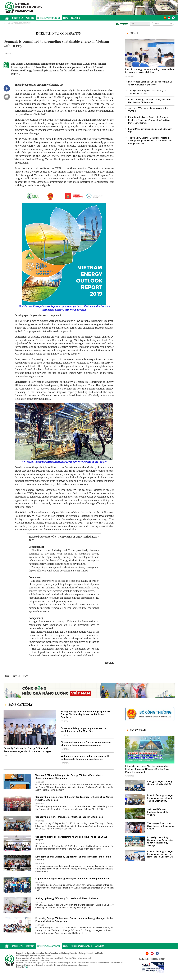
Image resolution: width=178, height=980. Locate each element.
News (65, 18)
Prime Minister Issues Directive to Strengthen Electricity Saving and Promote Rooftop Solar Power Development (149, 120)
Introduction (17, 18)
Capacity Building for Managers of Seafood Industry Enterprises (69, 817)
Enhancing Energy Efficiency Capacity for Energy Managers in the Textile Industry (73, 858)
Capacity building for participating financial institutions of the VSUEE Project (71, 838)
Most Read (138, 730)
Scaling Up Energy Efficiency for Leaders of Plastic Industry (67, 898)
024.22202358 (122, 24)
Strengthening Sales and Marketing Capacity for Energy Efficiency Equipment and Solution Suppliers (86, 714)
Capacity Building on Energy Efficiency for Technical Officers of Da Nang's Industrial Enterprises (74, 798)
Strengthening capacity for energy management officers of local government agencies (86, 744)
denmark (16, 676)
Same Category (20, 704)
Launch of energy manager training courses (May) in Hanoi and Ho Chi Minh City (150, 71)
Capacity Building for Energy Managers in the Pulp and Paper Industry (72, 879)
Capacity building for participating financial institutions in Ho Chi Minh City (84, 730)
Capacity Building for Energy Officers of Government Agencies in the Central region (28, 750)
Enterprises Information (81, 946)
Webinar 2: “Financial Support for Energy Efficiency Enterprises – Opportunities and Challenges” (69, 777)
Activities (30, 18)
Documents (75, 18)
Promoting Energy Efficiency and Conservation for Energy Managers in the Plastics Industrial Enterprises (74, 920)
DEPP (26, 676)
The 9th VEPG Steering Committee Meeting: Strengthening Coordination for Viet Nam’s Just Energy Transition (150, 141)
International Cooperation (49, 18)
